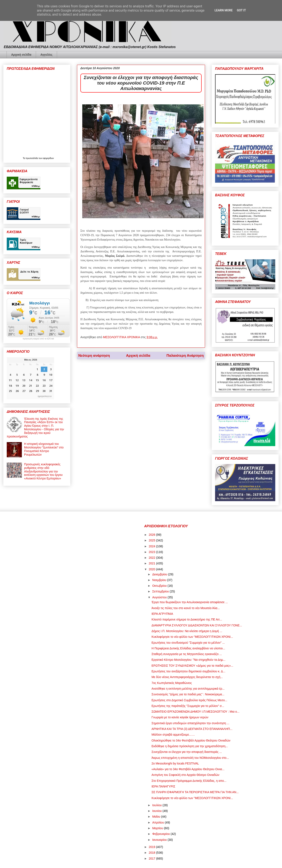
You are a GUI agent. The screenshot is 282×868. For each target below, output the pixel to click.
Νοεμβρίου (160, 580)
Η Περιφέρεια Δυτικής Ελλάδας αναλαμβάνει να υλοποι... (188, 648)
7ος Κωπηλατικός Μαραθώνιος (172, 683)
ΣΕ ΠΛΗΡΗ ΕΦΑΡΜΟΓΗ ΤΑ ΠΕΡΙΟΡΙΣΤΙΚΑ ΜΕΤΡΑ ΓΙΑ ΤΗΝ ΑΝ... (195, 792)
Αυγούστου (160, 597)
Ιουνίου (157, 811)
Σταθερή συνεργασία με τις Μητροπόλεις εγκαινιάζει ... (187, 654)
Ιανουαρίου (160, 840)
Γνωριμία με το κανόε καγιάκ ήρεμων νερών (180, 717)
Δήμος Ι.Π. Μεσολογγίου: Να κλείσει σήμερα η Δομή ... (187, 631)
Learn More (223, 10)
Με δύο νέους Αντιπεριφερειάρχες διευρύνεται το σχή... (187, 677)
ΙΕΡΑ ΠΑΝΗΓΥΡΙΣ (163, 786)
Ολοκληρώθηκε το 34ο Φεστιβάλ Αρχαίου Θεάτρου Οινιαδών (191, 740)
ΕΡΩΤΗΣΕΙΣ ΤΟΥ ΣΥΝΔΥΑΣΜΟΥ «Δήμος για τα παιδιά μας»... (192, 666)
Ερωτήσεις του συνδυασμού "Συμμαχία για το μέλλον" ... (188, 643)
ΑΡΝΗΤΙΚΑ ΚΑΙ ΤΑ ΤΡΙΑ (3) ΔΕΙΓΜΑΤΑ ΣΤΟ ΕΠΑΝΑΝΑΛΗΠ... (192, 729)
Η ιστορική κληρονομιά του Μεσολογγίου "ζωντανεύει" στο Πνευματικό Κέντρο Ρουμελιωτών (44, 449)
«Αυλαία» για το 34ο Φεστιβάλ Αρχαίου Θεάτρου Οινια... (188, 769)
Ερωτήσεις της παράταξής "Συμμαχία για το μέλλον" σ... (188, 706)
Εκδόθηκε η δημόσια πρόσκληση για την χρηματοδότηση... (190, 746)
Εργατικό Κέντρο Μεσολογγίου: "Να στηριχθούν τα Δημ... (188, 660)
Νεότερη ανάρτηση (94, 356)
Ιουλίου (157, 805)
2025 (152, 540)
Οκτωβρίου (160, 586)
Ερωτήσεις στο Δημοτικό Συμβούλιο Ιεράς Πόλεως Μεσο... (189, 700)
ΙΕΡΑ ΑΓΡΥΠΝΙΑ (162, 614)
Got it (241, 10)
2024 (152, 546)
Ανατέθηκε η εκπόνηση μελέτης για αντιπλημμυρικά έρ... (188, 689)
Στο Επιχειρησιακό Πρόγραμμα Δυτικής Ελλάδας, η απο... (189, 781)
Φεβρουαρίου (161, 834)
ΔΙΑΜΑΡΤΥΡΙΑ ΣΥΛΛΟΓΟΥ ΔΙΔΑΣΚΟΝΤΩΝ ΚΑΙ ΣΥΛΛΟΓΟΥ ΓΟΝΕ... (197, 625)
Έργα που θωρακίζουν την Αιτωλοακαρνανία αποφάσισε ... (190, 602)
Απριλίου (158, 822)
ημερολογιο (45, 396)
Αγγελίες (46, 55)
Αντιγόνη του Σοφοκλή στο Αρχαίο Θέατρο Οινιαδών (185, 775)
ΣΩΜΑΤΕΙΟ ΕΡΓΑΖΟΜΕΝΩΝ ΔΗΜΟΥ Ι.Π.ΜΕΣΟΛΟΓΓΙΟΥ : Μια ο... (196, 712)
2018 (152, 853)
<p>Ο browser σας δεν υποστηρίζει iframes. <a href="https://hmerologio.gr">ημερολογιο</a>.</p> (30, 378)
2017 (152, 859)
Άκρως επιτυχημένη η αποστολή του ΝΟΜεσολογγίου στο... (190, 758)
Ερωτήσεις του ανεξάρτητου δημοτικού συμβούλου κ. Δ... (188, 671)
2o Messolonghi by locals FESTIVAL (175, 763)
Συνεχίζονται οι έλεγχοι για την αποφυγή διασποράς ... (187, 752)
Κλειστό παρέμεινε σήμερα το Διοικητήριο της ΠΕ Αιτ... (187, 619)
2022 (152, 558)
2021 (152, 563)
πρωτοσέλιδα (32, 158)
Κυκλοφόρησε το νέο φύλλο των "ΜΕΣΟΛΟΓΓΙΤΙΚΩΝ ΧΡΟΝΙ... (192, 637)
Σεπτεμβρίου (161, 591)
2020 (152, 569)
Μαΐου (157, 817)
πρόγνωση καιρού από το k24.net (38, 339)
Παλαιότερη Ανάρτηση (185, 356)
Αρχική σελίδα (21, 55)
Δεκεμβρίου (160, 574)
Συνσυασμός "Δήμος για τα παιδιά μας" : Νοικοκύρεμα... (188, 694)
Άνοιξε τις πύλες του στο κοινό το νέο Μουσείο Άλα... (186, 608)
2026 (152, 535)
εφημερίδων (48, 158)
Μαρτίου (158, 828)
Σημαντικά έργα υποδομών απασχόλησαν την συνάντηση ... (190, 723)
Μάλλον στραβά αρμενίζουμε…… (173, 735)
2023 (152, 552)
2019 (152, 847)
